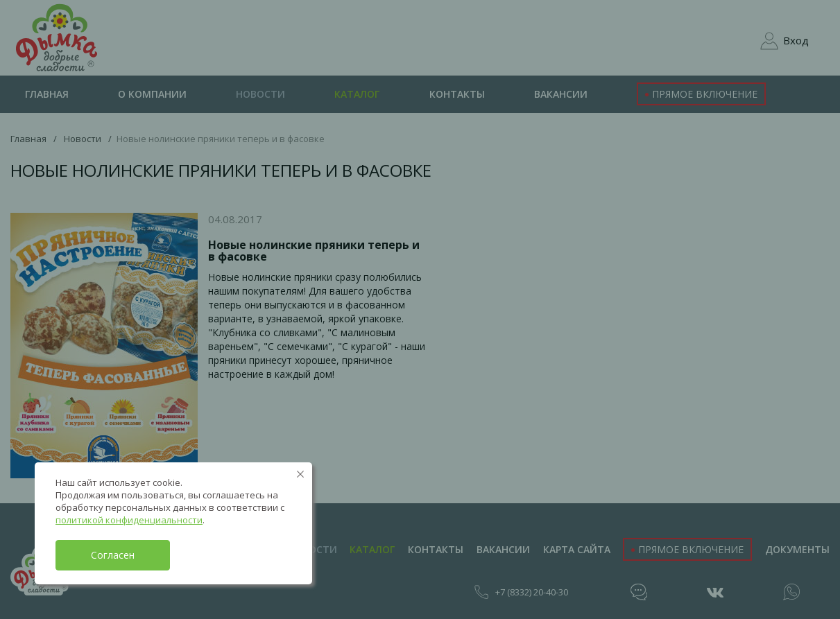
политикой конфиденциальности (129, 520)
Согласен (113, 555)
